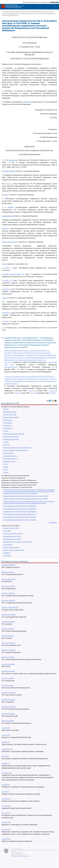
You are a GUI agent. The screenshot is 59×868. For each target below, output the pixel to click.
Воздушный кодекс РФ (11, 417)
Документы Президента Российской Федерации (20, 480)
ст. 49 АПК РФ (6, 829)
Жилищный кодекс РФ (11, 437)
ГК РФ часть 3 (8, 426)
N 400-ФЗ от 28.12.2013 (8, 565)
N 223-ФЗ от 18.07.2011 (8, 671)
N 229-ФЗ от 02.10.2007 (9, 707)
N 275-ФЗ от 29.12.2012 (8, 600)
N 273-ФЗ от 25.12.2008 (8, 615)
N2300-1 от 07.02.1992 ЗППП (10, 608)
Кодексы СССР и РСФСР (11, 526)
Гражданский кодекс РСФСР (13, 534)
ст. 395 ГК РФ (6, 742)
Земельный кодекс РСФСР (12, 539)
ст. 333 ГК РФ (6, 728)
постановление (11, 367)
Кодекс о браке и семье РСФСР (14, 550)
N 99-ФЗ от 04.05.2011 (8, 657)
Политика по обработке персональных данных (21, 856)
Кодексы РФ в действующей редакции (16, 407)
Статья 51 (8, 362)
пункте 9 (8, 268)
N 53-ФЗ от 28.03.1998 (8, 714)
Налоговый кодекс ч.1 (10, 456)
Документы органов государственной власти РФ (20, 485)
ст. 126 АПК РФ (6, 822)
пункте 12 (8, 280)
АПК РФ (6, 409)
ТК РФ (5, 464)
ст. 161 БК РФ (5, 785)
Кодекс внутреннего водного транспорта (17, 448)
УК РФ (5, 470)
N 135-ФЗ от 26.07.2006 (8, 650)
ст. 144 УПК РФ (6, 799)
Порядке (11, 207)
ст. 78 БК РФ (5, 763)
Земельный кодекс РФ (11, 439)
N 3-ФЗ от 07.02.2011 (8, 636)
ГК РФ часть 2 (8, 423)
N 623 (31, 391)
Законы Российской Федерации (14, 478)
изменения (26, 102)
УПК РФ (6, 472)
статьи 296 (52, 362)
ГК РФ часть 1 (8, 420)
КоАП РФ (6, 445)
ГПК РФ (6, 431)
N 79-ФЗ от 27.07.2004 (8, 593)
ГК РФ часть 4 (8, 428)
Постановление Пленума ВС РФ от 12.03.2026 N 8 (20, 509)
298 (12, 365)
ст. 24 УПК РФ (6, 813)
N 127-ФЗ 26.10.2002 (7, 685)
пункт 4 (5, 264)
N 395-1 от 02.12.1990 (8, 721)
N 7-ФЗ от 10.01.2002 (8, 629)
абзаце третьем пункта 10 (14, 274)
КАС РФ (6, 442)
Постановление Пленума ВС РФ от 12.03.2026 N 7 (20, 506)
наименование (9, 171)
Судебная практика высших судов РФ (16, 476)
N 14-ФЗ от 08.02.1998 (8, 664)
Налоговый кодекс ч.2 (11, 459)
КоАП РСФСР (8, 545)
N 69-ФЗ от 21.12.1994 (8, 572)
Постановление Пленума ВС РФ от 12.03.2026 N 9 (20, 514)
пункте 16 (7, 313)
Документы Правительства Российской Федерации (21, 483)
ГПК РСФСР (7, 531)
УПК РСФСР (7, 556)
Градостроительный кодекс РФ (14, 434)
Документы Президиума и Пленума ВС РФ (18, 487)
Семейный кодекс (9, 461)
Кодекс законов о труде (11, 547)
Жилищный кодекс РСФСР (12, 536)
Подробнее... (53, 523)
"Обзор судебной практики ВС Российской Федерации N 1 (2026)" (26, 499)
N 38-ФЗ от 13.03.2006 (8, 622)
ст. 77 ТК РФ (5, 792)
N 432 (33, 393)
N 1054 (53, 393)
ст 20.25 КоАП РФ (7, 749)
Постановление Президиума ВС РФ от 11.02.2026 (20, 517)
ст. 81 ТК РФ (5, 756)
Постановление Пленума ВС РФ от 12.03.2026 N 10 (20, 512)
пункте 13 (7, 289)
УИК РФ (6, 467)
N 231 (17, 393)
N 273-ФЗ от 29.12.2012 (8, 586)
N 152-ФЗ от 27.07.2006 (8, 693)
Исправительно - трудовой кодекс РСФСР (17, 542)
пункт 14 (5, 298)
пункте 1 (9, 184)
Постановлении (12, 160)
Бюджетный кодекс (10, 412)
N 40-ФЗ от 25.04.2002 (8, 579)
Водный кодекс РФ (10, 415)
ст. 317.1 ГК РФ (6, 735)
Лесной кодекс (8, 453)
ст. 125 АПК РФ (6, 839)
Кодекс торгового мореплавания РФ (16, 450)
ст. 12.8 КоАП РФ (7, 773)
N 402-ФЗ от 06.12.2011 (8, 643)
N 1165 (52, 391)
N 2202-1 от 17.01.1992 (8, 678)
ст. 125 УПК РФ (6, 806)
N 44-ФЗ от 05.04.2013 (8, 700)
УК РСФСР (7, 553)
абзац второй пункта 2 (10, 242)
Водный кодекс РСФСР (11, 528)
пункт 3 (6, 195)
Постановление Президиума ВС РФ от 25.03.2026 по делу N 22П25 (25, 496)
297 (6, 365)
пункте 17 (7, 321)
